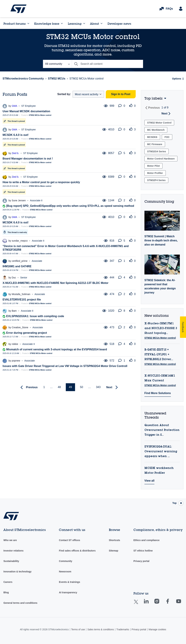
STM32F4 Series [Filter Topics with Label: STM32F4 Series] (156, 180)
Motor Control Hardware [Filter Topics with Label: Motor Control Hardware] (161, 159)
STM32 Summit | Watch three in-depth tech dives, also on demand (161, 240)
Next (164, 114)
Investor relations (13, 551)
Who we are (10, 540)
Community (66, 561)
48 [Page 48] (59, 387)
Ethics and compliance (146, 540)
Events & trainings (69, 582)
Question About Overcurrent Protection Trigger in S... (162, 430)
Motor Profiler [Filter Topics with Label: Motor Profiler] (155, 173)
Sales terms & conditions (101, 629)
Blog (6, 592)
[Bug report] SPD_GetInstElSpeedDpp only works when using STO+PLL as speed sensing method (70, 206)
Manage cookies (157, 629)
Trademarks (123, 629)
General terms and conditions (20, 603)
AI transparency (68, 592)
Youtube (182, 604)
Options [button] (177, 79)
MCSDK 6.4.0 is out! (16, 135)
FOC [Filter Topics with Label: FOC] (167, 137)
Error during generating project (27, 333)
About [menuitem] (94, 24)
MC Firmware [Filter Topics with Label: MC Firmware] (155, 144)
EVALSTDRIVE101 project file (22, 300)
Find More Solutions (158, 393)
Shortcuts (114, 540)
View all (149, 481)
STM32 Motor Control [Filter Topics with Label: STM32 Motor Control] (159, 123)
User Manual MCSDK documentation (26, 111)
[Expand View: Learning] (84, 23)
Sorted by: (64, 94)
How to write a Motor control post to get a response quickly (41, 182)
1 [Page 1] (44, 387)
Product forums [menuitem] (15, 24)
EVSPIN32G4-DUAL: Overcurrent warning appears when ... (161, 452)
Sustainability (11, 561)
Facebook (171, 604)
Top (174, 503)
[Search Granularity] (57, 64)
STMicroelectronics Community (18, 9)
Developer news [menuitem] (119, 24)
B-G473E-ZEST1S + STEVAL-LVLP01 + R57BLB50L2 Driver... (159, 355)
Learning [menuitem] (75, 24)
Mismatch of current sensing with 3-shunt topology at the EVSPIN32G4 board (57, 349)
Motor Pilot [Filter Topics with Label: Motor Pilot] (153, 166)
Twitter (139, 604)
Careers (8, 582)
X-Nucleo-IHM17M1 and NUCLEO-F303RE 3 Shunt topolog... (161, 328)
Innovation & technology (17, 572)
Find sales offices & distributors (77, 551)
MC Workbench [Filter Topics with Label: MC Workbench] (156, 130)
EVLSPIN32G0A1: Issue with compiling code (35, 316)
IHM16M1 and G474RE (17, 266)
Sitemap (114, 551)
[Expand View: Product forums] (28, 23)
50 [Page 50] (82, 387)
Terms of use (78, 629)
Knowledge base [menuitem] (47, 24)
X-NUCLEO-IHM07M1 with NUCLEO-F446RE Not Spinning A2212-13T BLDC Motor (55, 283)
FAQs (169, 9)
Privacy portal (141, 561)
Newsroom (65, 572)
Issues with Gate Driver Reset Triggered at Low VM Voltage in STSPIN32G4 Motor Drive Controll (65, 366)
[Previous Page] (28, 387)
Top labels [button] (153, 98)
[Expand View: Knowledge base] (62, 23)
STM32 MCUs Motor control (40, 115)
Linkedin (149, 604)
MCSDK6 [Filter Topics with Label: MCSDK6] (152, 137)
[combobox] (108, 64)
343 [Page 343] (98, 387)
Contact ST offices (69, 540)
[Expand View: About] (102, 23)
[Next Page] (113, 387)
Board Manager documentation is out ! (28, 159)
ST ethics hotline (143, 551)
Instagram (160, 604)
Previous (154, 108)
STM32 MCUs (57, 79)
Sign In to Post (121, 94)
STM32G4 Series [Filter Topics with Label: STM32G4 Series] (157, 151)
